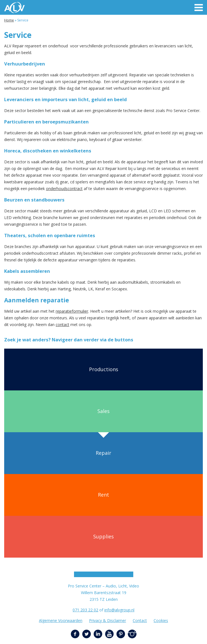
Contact (140, 620)
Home (9, 20)
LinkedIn (98, 634)
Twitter (87, 634)
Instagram (132, 634)
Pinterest (121, 634)
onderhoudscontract (64, 189)
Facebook (75, 634)
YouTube (109, 634)
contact (62, 325)
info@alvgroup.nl (119, 610)
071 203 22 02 (85, 610)
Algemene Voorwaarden (61, 620)
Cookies (161, 620)
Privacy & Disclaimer (108, 620)
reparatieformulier (72, 311)
